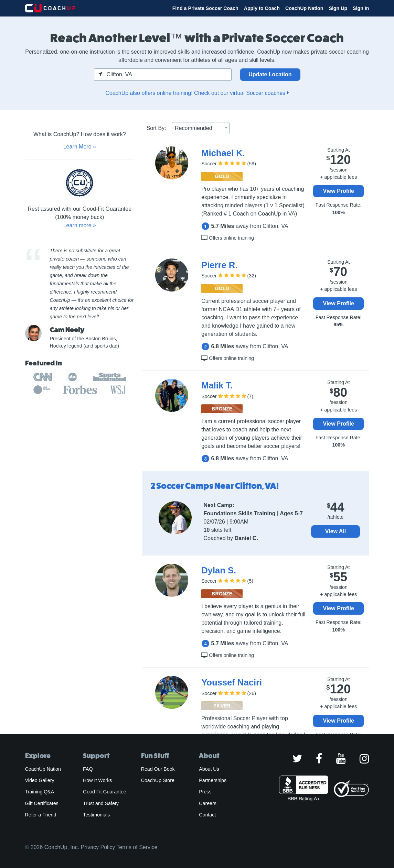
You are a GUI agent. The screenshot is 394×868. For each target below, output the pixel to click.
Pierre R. (219, 265)
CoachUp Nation (304, 8)
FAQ (88, 769)
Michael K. (223, 153)
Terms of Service (137, 847)
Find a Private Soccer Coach (205, 8)
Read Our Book (158, 769)
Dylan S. (219, 570)
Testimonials (96, 815)
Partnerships (213, 780)
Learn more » (80, 225)
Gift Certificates (42, 803)
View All (336, 531)
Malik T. (217, 385)
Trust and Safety (101, 803)
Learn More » (80, 147)
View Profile (339, 191)
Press (205, 792)
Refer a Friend (41, 815)
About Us (209, 769)
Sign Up (338, 8)
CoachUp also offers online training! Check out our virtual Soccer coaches (197, 93)
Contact (207, 815)
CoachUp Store (158, 780)
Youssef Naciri (232, 682)
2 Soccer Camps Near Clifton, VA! (215, 486)
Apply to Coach (262, 8)
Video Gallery (40, 780)
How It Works (97, 780)
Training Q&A (40, 792)
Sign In (361, 8)
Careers (208, 803)
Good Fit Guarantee (105, 792)
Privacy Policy (98, 847)
